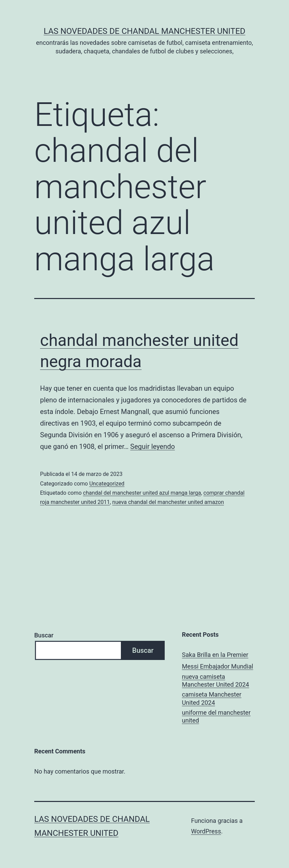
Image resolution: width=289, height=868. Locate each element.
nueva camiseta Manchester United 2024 (215, 681)
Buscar (44, 635)
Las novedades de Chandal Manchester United (144, 31)
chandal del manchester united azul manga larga (142, 493)
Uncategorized (107, 484)
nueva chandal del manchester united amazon (168, 502)
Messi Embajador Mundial (217, 666)
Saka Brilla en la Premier (215, 655)
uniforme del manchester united (216, 716)
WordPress (206, 831)
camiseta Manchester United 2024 (212, 698)
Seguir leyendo (152, 446)
